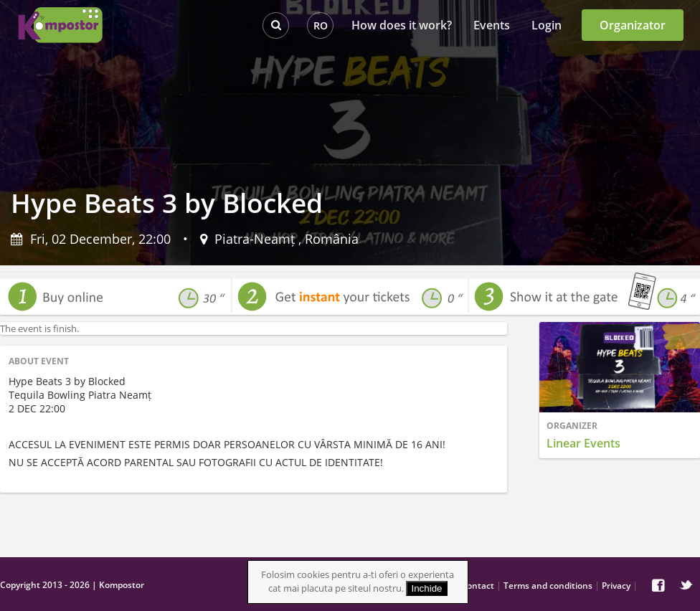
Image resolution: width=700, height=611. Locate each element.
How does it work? (402, 25)
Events (492, 25)
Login (547, 25)
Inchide (427, 588)
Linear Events (583, 443)
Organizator (633, 25)
